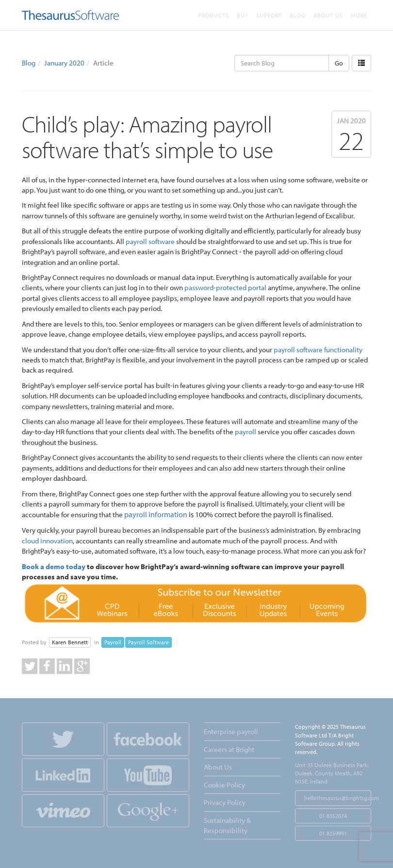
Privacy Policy (225, 802)
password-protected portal (225, 287)
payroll (246, 432)
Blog (298, 15)
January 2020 (64, 63)
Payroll (113, 642)
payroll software (150, 241)
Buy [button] (243, 15)
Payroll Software (148, 642)
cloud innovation (47, 541)
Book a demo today (54, 566)
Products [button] (214, 15)
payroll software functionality (318, 350)
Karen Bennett (70, 642)
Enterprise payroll (231, 731)
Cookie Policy (224, 785)
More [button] (359, 15)
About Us (328, 15)
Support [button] (269, 15)
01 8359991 (333, 833)
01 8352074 (333, 816)
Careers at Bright (229, 749)
